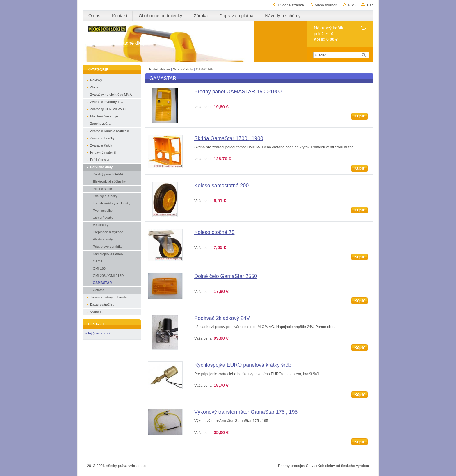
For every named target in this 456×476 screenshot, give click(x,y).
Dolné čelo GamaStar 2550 (226, 276)
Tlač (370, 5)
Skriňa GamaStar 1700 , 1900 (229, 138)
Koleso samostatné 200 (221, 186)
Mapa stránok (326, 5)
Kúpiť (359, 116)
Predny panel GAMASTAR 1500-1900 (238, 92)
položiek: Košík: (328, 34)
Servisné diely (183, 69)
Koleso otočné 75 (214, 232)
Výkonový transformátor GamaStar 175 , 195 (246, 412)
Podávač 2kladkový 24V (222, 318)
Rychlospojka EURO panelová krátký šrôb (243, 365)
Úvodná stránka (291, 5)
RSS (352, 5)
